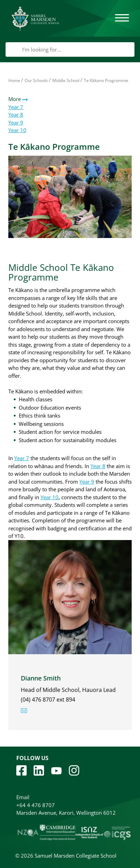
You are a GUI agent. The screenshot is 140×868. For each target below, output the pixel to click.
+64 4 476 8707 (36, 805)
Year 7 (16, 107)
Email (23, 797)
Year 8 (16, 115)
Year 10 (17, 130)
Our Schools (36, 80)
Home (14, 80)
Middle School (66, 80)
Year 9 (16, 122)
